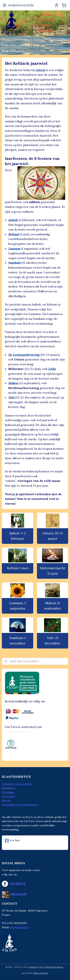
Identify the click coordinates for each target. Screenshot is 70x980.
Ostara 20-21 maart (53, 536)
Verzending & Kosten (29, 40)
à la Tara (12, 841)
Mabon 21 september (53, 606)
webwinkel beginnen (53, 967)
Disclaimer (8, 792)
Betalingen (8, 788)
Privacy (25, 45)
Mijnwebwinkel (41, 973)
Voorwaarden (57, 40)
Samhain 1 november (17, 641)
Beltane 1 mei (18, 568)
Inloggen (18, 50)
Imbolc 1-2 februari (18, 536)
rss (40, 967)
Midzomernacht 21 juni (52, 571)
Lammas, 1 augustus (18, 606)
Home (6, 40)
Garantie (10, 45)
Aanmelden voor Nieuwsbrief (20, 805)
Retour (6, 800)
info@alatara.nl (19, 927)
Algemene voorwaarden (17, 784)
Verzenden (8, 796)
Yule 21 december (53, 641)
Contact (55, 45)
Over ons (39, 45)
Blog (5, 50)
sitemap (34, 967)
